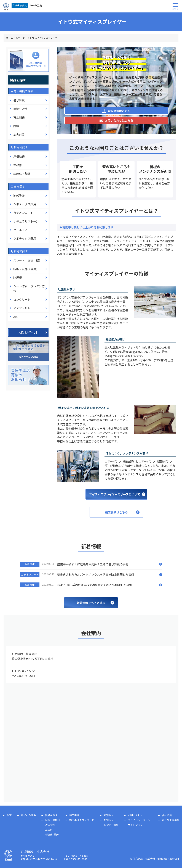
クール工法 (20, 230)
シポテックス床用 (25, 204)
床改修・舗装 (22, 174)
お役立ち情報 (111, 825)
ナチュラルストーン (26, 221)
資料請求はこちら (116, 111)
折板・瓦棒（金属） (26, 269)
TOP (9, 815)
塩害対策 (19, 134)
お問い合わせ (135, 815)
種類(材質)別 (52, 835)
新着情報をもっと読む (91, 603)
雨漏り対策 (20, 109)
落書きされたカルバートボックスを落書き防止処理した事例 (96, 574)
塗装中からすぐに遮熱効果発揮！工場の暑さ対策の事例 (93, 564)
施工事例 (74, 815)
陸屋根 (18, 278)
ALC (16, 317)
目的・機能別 (53, 820)
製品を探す (51, 815)
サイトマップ (135, 825)
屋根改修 (19, 156)
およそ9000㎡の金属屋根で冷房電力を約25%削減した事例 (95, 585)
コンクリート (22, 299)
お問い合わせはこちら (116, 120)
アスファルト (22, 308)
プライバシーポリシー (140, 820)
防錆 (16, 126)
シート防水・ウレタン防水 (29, 288)
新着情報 (30, 564)
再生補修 (19, 117)
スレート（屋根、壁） (28, 260)
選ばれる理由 (28, 815)
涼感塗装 (19, 196)
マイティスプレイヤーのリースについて (115, 494)
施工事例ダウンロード (82, 820)
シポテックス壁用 (25, 238)
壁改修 (18, 165)
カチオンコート (23, 213)
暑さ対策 (19, 100)
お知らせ (109, 815)
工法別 (49, 830)
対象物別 (50, 825)
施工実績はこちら (116, 512)
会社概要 (167, 815)
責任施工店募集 (171, 820)
